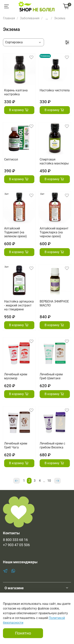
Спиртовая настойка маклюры (54, 161)
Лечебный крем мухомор (16, 376)
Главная (9, 18)
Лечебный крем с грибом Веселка (52, 445)
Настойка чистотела (55, 90)
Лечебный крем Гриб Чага (16, 445)
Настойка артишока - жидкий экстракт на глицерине (19, 305)
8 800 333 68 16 (15, 540)
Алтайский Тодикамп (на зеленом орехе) (15, 232)
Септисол (11, 159)
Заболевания (30, 18)
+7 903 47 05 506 (16, 545)
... (47, 18)
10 (49, 481)
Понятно (23, 633)
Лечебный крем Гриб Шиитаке (51, 376)
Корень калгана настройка (16, 92)
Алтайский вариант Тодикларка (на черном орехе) (54, 232)
